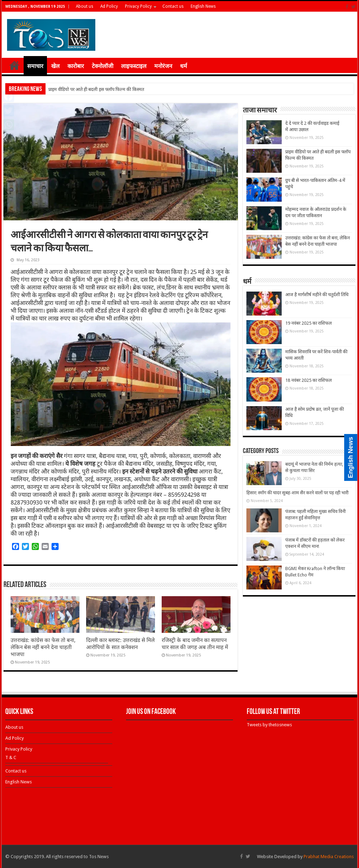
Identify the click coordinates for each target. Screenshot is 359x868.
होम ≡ (14, 65)
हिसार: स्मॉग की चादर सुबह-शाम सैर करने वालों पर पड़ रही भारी (297, 493)
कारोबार (76, 66)
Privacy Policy (138, 6)
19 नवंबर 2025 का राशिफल (309, 323)
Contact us (173, 6)
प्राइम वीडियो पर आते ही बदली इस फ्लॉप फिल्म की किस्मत (96, 89)
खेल (55, 66)
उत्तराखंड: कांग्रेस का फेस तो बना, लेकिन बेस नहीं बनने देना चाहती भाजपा (43, 647)
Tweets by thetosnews (269, 725)
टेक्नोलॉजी (103, 66)
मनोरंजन (163, 66)
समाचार (35, 66)
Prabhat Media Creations (329, 857)
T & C (11, 757)
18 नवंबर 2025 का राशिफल (309, 380)
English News (203, 6)
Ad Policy (109, 6)
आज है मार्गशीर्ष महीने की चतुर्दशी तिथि (317, 295)
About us (85, 6)
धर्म (184, 66)
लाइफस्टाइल (134, 66)
